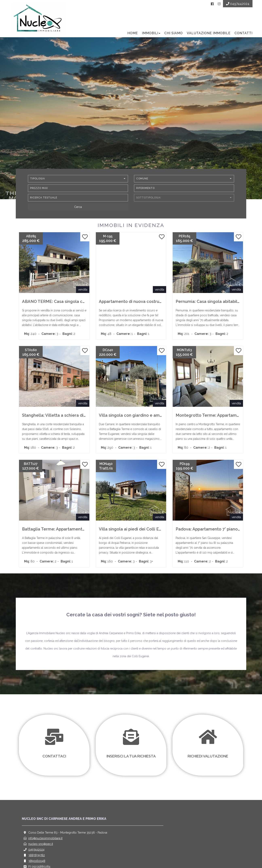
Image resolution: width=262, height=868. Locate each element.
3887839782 (37, 857)
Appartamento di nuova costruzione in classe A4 (147, 303)
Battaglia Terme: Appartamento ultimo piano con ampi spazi (81, 530)
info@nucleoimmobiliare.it (45, 840)
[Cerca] (78, 208)
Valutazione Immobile (208, 35)
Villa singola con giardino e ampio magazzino (144, 417)
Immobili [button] (151, 35)
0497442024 (36, 851)
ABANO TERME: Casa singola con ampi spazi (66, 303)
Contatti (243, 35)
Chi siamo (173, 35)
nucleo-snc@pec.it (41, 845)
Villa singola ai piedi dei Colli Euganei (136, 530)
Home (132, 35)
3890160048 (37, 862)
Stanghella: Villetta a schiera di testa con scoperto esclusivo (82, 417)
